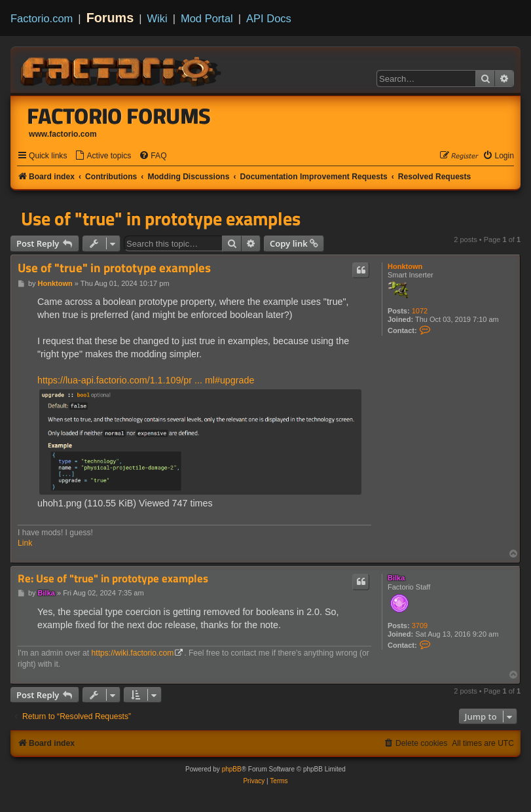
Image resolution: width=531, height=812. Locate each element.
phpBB (232, 769)
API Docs (269, 18)
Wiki (157, 18)
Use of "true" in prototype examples (161, 219)
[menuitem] (103, 156)
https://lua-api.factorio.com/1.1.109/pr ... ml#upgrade (146, 380)
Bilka (396, 578)
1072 (420, 311)
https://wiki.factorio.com (133, 653)
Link (25, 543)
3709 (420, 626)
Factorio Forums (119, 116)
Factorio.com (42, 18)
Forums (110, 18)
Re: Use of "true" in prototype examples (113, 579)
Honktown (405, 266)
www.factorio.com (63, 134)
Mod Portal (207, 18)
